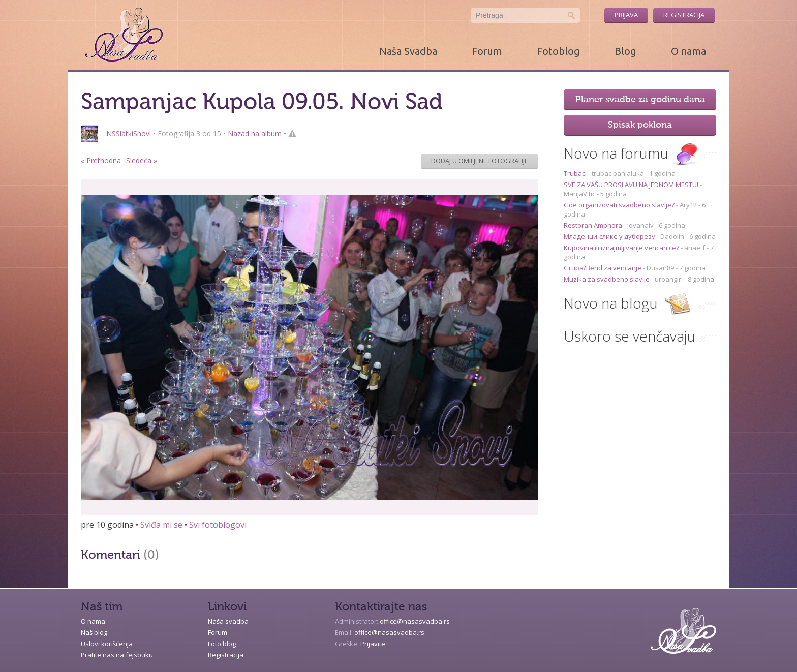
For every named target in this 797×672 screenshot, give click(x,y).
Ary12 (688, 205)
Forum (487, 51)
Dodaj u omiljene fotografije (480, 161)
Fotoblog (558, 51)
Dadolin (672, 236)
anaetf (695, 248)
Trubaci (576, 173)
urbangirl (669, 279)
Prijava (626, 15)
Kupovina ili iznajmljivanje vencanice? (622, 248)
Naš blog (94, 632)
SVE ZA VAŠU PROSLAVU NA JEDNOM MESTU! (632, 185)
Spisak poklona (640, 125)
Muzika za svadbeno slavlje (607, 279)
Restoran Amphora (594, 225)
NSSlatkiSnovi (129, 133)
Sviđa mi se (161, 525)
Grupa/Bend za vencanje (603, 268)
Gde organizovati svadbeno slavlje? (620, 205)
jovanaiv (640, 225)
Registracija (684, 15)
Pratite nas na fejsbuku (117, 655)
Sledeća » (142, 160)
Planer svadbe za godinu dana (640, 100)
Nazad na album (255, 133)
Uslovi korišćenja (107, 644)
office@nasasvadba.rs (415, 621)
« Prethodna (101, 160)
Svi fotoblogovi (218, 525)
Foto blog (222, 644)
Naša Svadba (408, 51)
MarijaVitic (579, 194)
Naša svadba (228, 621)
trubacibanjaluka (618, 173)
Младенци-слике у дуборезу (610, 236)
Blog (625, 51)
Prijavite (373, 644)
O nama (688, 51)
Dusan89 (660, 268)
